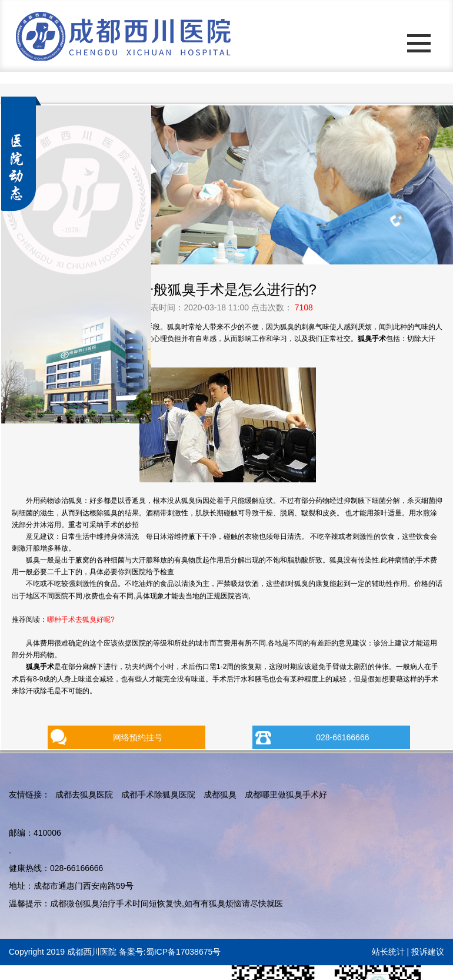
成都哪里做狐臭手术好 (286, 794)
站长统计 (388, 952)
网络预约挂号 (138, 737)
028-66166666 (342, 737)
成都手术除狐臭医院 (158, 794)
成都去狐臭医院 (84, 794)
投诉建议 (428, 952)
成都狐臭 (220, 794)
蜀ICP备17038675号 (184, 952)
